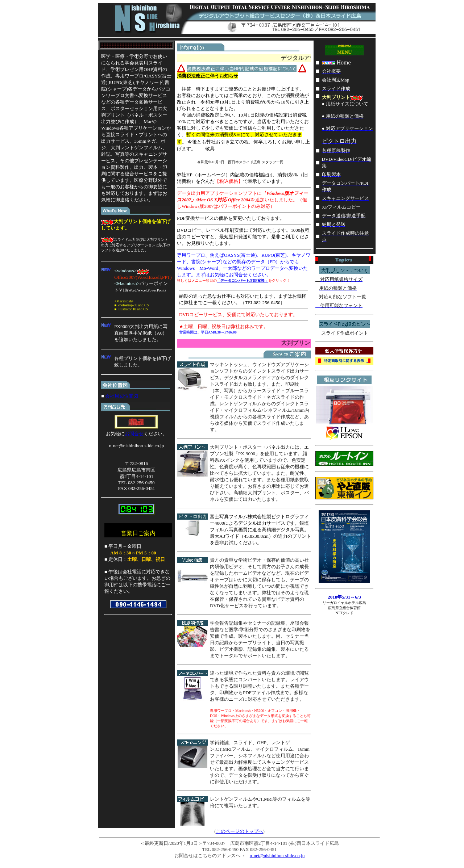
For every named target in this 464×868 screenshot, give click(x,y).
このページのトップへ (240, 831)
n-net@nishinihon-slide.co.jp (277, 856)
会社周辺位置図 (122, 396)
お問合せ (134, 434)
